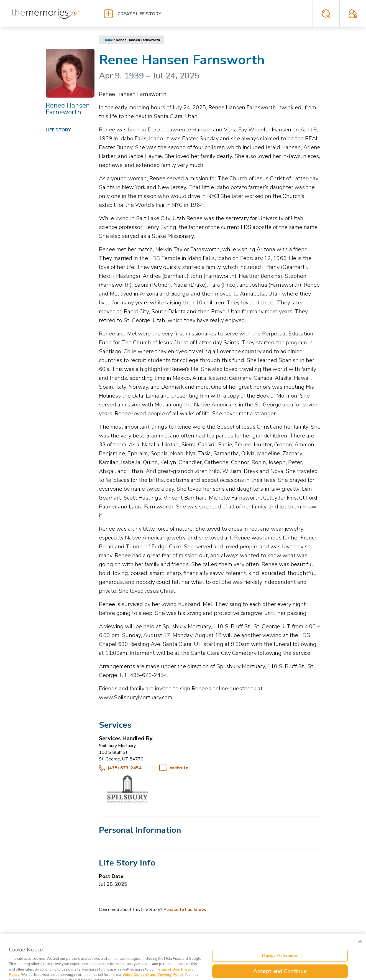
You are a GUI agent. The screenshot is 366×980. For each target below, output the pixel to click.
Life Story (58, 130)
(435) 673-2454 (125, 768)
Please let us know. (185, 910)
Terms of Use (167, 975)
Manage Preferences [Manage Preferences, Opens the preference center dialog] (280, 961)
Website (179, 768)
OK (360, 947)
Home (108, 40)
